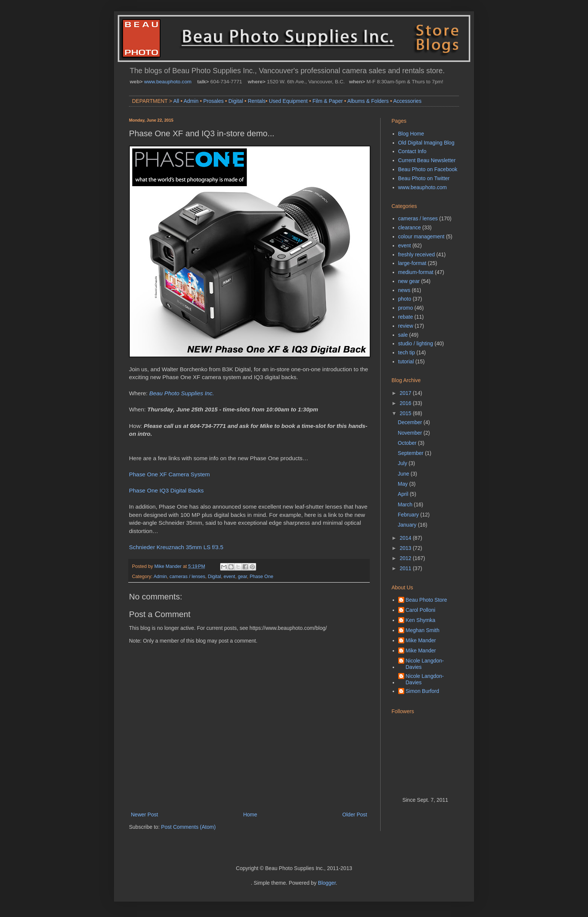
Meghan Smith (423, 630)
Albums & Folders (368, 101)
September (411, 453)
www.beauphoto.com (168, 82)
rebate (406, 317)
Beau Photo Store (427, 600)
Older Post (355, 815)
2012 (406, 558)
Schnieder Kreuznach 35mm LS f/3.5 (176, 547)
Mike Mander (421, 640)
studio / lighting (416, 343)
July (403, 463)
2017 (406, 393)
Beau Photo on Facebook (428, 169)
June (404, 474)
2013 (406, 548)
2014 (406, 538)
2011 (406, 568)
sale (403, 335)
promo (406, 308)
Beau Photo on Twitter (424, 178)
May (403, 484)
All (176, 101)
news (404, 290)
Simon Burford (422, 691)
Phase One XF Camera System (169, 474)
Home (250, 815)
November (411, 433)
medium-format (416, 272)
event (229, 577)
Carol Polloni (421, 610)
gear (242, 577)
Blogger (327, 883)
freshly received (417, 254)
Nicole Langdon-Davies (425, 664)
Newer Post (144, 815)
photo (405, 299)
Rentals (257, 101)
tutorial (406, 361)
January (408, 525)
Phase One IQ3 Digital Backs (166, 490)
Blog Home (411, 134)
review (406, 326)
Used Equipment (288, 101)
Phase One (262, 577)
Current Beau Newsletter (427, 160)
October (408, 443)
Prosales (213, 101)
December (411, 422)
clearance (410, 227)
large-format (412, 263)
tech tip (407, 352)
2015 (406, 413)
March (406, 504)
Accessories (407, 101)
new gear (409, 281)
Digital (236, 101)
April (404, 494)
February (409, 515)
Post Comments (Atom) (188, 827)
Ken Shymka (421, 620)
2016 (406, 403)
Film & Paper (328, 101)
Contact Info (412, 151)
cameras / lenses (187, 577)
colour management (421, 236)
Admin (191, 101)
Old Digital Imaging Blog (426, 143)
